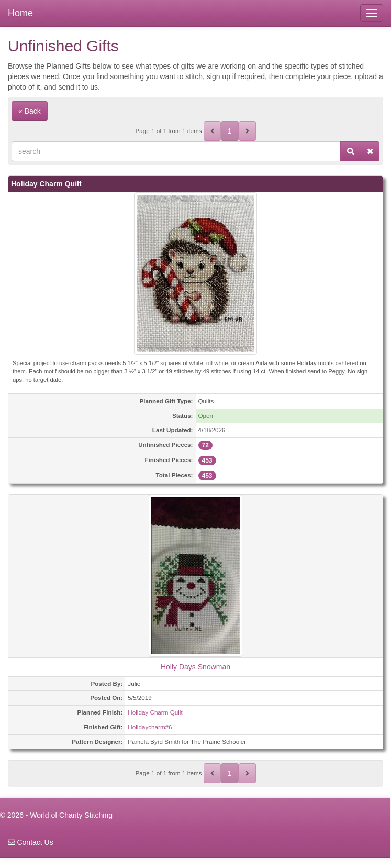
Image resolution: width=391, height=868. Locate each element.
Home (20, 13)
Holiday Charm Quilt (155, 712)
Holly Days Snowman (195, 667)
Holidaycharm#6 (150, 727)
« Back (30, 111)
